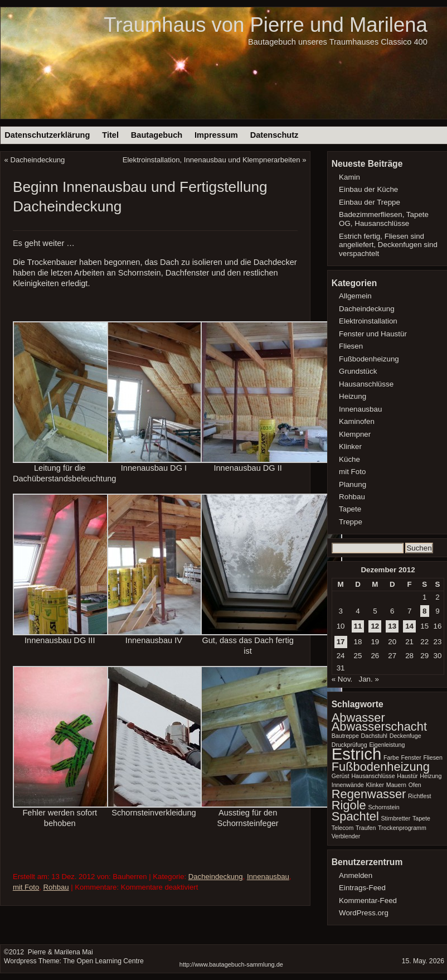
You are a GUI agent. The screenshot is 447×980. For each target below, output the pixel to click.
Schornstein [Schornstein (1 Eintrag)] (383, 807)
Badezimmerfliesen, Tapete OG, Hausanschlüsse (384, 219)
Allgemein (355, 296)
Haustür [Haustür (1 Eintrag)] (407, 776)
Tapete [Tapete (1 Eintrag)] (421, 818)
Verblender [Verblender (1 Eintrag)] (346, 836)
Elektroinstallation (368, 321)
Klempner (355, 434)
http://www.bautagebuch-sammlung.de (231, 964)
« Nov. (342, 679)
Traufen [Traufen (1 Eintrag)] (366, 828)
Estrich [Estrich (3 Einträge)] (357, 754)
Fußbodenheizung (369, 359)
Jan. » (368, 679)
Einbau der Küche (368, 189)
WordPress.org (364, 913)
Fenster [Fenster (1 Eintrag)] (411, 757)
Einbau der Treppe (370, 202)
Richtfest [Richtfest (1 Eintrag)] (419, 796)
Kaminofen (357, 421)
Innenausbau (268, 877)
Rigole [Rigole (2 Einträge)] (349, 805)
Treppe (351, 522)
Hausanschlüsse (366, 384)
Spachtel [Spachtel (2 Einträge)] (355, 816)
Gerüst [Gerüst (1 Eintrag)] (341, 776)
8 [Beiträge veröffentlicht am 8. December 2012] (424, 611)
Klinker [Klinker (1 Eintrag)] (375, 785)
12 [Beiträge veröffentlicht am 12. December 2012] (375, 626)
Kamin (349, 177)
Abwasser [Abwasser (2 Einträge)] (358, 718)
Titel (110, 135)
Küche (349, 459)
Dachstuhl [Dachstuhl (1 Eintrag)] (374, 736)
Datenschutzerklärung (47, 135)
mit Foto (26, 887)
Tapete (350, 509)
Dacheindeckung (38, 160)
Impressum (216, 135)
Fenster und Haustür (373, 334)
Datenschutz (274, 135)
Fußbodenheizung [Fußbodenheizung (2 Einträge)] (381, 767)
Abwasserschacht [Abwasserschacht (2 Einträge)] (379, 726)
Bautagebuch (157, 135)
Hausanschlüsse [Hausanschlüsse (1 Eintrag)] (373, 776)
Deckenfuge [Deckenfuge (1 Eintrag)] (405, 736)
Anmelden (356, 875)
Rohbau (56, 887)
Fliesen (351, 346)
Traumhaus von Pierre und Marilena (265, 25)
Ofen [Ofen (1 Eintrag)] (415, 785)
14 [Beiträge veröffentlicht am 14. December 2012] (409, 626)
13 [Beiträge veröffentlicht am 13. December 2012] (392, 626)
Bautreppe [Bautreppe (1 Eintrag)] (345, 736)
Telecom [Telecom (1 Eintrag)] (343, 828)
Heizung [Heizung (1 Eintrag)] (431, 776)
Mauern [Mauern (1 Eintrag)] (396, 785)
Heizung (353, 396)
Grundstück (358, 371)
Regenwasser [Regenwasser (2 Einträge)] (369, 794)
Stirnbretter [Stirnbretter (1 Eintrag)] (395, 818)
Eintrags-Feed (362, 888)
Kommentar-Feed (368, 901)
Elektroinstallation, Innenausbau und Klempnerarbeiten (212, 160)
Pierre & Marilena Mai (59, 952)
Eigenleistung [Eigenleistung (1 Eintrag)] (387, 745)
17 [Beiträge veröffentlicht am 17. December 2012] (341, 642)
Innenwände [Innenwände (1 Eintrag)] (348, 785)
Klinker (350, 446)
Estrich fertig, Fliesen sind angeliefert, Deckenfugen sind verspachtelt (388, 245)
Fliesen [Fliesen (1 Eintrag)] (433, 757)
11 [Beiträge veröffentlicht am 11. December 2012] (358, 626)
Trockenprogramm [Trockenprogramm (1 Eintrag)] (402, 828)
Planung (353, 484)
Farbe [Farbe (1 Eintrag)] (391, 757)
